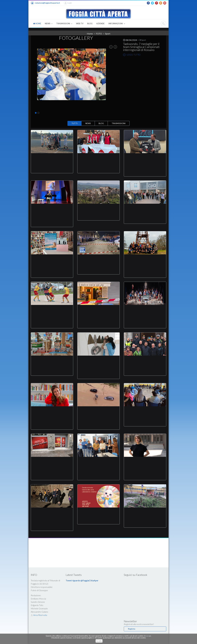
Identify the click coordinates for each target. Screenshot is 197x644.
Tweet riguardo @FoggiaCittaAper (82, 580)
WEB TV (80, 23)
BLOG (90, 23)
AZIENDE (100, 23)
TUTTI (74, 123)
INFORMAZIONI (117, 24)
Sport (108, 34)
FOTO (99, 34)
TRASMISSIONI (64, 24)
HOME (37, 23)
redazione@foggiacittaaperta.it (45, 3)
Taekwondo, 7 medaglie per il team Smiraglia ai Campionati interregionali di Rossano (141, 47)
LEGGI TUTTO (132, 55)
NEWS (49, 24)
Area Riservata (39, 615)
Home (90, 34)
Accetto (99, 641)
